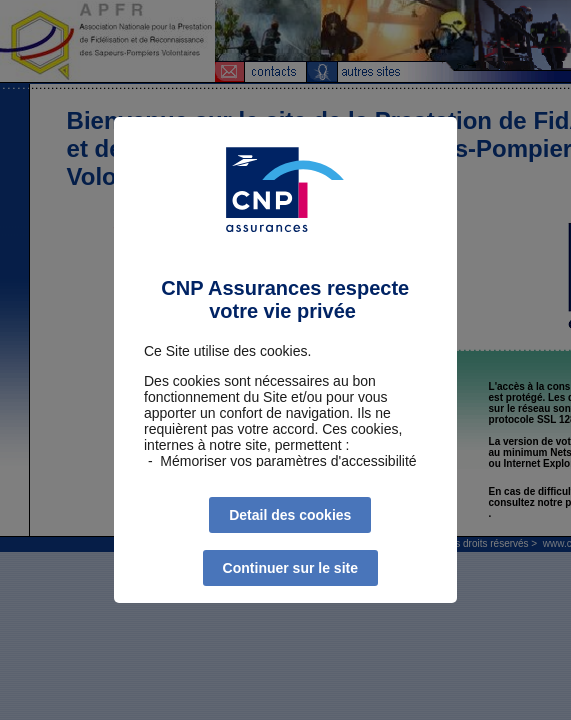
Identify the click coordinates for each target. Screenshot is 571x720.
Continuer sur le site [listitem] (290, 568)
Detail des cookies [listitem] (290, 515)
